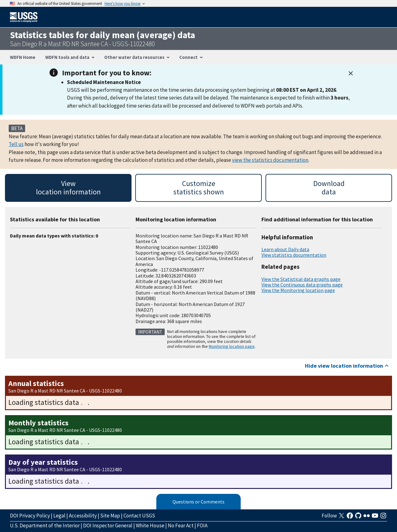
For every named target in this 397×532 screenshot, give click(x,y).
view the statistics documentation (270, 160)
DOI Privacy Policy (30, 516)
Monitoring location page (232, 346)
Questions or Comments (198, 502)
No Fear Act (181, 525)
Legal (59, 516)
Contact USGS (139, 516)
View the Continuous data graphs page (302, 285)
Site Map (110, 516)
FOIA (202, 525)
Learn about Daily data (285, 249)
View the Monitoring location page (298, 290)
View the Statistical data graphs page (301, 279)
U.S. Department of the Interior (45, 525)
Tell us (16, 144)
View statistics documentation (294, 255)
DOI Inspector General (108, 525)
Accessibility (83, 516)
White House (150, 525)
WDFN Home (23, 57)
